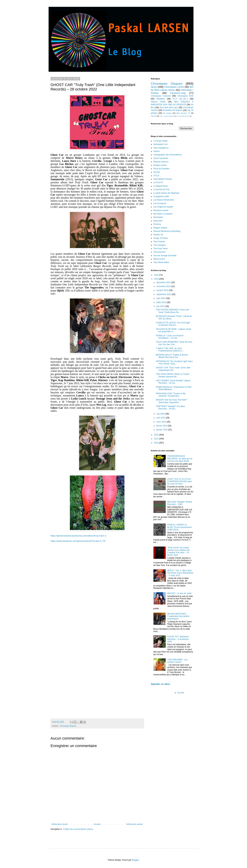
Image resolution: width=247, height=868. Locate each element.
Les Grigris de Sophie (163, 207)
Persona (157, 224)
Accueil (97, 824)
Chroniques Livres (174, 87)
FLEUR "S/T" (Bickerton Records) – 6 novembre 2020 (178, 639)
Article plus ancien (134, 824)
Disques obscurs (161, 162)
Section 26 (158, 235)
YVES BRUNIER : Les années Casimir (177, 661)
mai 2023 (161, 414)
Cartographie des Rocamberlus (168, 155)
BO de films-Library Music (172, 88)
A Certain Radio (161, 141)
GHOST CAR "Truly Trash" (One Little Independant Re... (173, 369)
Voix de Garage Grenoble (165, 256)
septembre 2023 (164, 294)
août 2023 (161, 298)
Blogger (135, 860)
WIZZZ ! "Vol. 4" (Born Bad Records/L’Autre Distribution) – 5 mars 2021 (180, 573)
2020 (156, 443)
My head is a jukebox (163, 214)
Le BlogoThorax (161, 186)
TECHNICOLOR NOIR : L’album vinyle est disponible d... (173, 330)
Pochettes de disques (172, 110)
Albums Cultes (158, 102)
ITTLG (156, 176)
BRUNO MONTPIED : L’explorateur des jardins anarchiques (178, 616)
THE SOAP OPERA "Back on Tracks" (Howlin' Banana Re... (173, 375)
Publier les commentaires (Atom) (78, 829)
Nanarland (158, 217)
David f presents (161, 158)
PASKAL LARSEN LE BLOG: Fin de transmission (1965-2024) (179, 527)
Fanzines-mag (178, 93)
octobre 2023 (163, 290)
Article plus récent (60, 824)
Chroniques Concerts (161, 96)
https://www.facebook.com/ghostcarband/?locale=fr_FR (78, 541)
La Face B (158, 182)
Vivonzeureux (160, 252)
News (154, 87)
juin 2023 (161, 306)
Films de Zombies (162, 169)
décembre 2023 (164, 282)
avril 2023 (161, 418)
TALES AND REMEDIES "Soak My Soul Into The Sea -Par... (174, 343)
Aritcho (157, 151)
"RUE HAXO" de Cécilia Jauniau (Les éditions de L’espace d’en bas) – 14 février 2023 (178, 551)
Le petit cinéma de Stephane (166, 193)
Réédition (161, 99)
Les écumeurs (160, 203)
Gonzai (157, 172)
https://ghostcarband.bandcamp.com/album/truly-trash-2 (78, 536)
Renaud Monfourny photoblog (167, 231)
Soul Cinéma (159, 242)
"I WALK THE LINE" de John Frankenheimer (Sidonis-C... (170, 350)
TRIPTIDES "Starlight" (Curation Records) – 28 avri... (170, 408)
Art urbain (167, 113)
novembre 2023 (164, 286)
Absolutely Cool (160, 144)
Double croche (160, 165)
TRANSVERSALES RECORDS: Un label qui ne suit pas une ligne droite (180, 459)
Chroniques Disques (68, 726)
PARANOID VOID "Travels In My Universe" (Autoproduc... (171, 395)
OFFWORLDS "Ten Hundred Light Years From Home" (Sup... (174, 363)
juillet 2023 (162, 302)
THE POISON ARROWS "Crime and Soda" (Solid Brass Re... (172, 311)
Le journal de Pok (161, 189)
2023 (156, 279)
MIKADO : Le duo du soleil (179, 593)
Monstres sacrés (161, 210)
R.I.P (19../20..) (180, 99)
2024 (156, 275)
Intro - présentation (166, 116)
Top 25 (154, 116)
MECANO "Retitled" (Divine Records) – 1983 (180, 503)
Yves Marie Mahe (161, 262)
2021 (156, 439)
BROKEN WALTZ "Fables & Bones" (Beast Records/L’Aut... (172, 356)
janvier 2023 (162, 430)
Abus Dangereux (161, 148)
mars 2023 (161, 422)
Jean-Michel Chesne (163, 179)
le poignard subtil (161, 196)
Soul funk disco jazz (169, 107)
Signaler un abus (160, 684)
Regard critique (160, 228)
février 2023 (162, 426)
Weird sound (159, 259)
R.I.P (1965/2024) (183, 116)
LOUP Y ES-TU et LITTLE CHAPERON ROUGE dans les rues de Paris (180, 482)
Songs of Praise (161, 238)
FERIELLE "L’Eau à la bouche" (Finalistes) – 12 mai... (170, 337)
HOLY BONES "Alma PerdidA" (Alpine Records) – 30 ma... (173, 382)
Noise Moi (158, 221)
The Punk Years (161, 249)
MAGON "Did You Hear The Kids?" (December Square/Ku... (172, 401)
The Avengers (160, 245)
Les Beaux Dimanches (164, 200)
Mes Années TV (183, 113)
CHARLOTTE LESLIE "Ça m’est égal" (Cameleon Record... (173, 324)
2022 (156, 435)
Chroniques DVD (185, 96)
